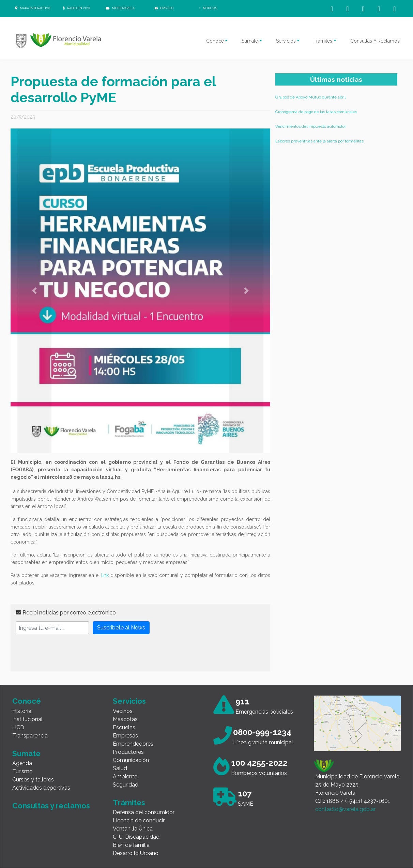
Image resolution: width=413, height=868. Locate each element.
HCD (18, 727)
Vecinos (123, 711)
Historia (22, 711)
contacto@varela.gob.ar (345, 809)
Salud (120, 768)
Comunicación (131, 760)
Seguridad (126, 785)
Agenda (22, 763)
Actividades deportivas (41, 788)
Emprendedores (133, 744)
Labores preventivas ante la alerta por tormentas (319, 141)
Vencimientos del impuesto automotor (311, 126)
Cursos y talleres (33, 780)
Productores (128, 752)
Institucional (27, 719)
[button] (34, 291)
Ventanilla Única (133, 829)
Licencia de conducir (139, 820)
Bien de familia (131, 845)
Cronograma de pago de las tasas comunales (316, 112)
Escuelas (124, 727)
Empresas (125, 736)
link (105, 575)
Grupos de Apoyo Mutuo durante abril (310, 97)
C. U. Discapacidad (136, 837)
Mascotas (125, 719)
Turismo (22, 771)
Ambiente (125, 776)
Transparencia (30, 736)
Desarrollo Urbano (136, 853)
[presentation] (67, 653)
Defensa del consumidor (144, 812)
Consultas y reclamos (51, 806)
